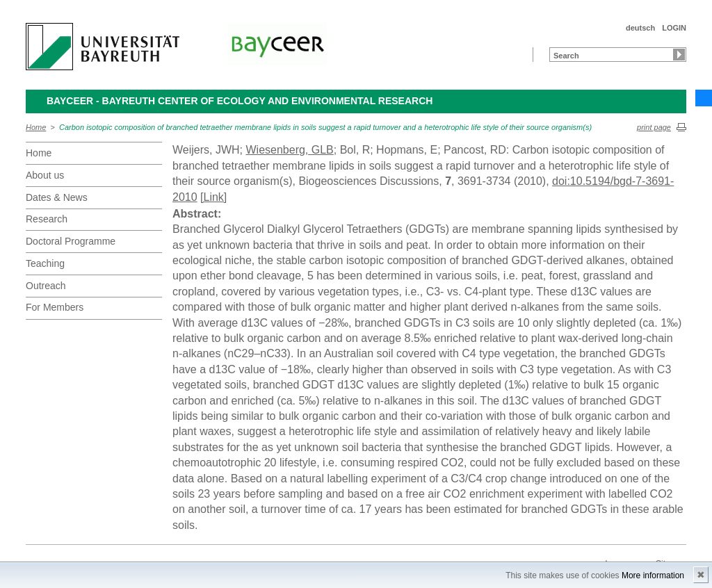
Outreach (46, 286)
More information (653, 575)
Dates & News (57, 197)
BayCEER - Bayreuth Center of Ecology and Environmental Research (240, 101)
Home (36, 127)
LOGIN (674, 28)
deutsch (640, 28)
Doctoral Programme (71, 241)
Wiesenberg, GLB (289, 150)
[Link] (213, 197)
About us (45, 175)
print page (654, 127)
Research (47, 219)
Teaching (45, 263)
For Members (55, 307)
